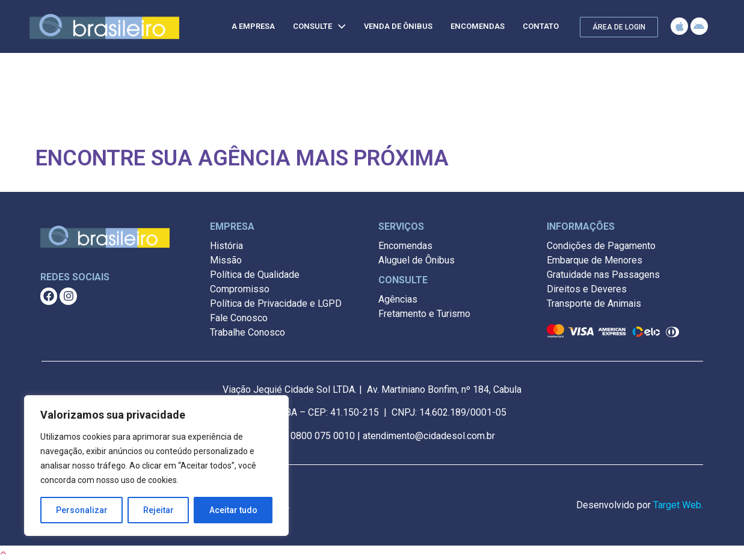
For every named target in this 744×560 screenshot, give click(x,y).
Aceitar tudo (233, 510)
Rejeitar (158, 510)
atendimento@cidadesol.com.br (429, 436)
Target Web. (678, 505)
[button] (619, 27)
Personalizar (82, 510)
